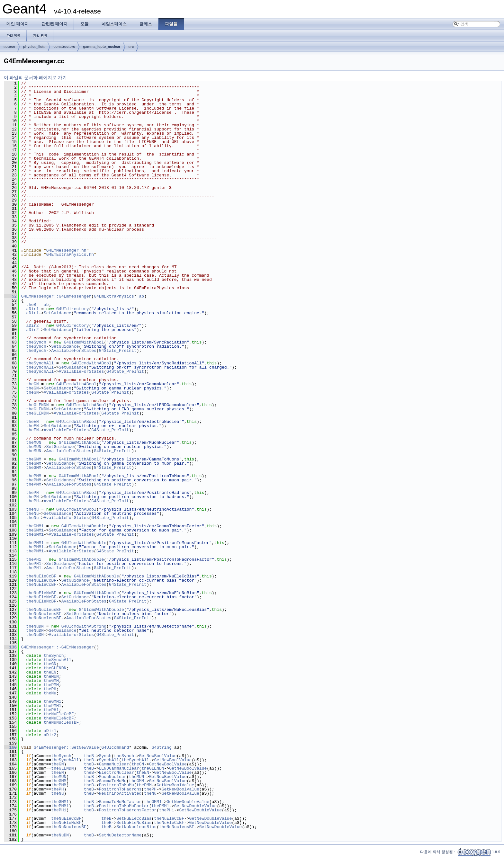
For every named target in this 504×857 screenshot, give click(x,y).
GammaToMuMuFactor (120, 802)
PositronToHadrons (120, 789)
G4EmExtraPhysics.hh (70, 254)
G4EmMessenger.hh (66, 250)
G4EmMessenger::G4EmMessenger (56, 296)
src (131, 47)
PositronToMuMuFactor (124, 806)
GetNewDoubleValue (188, 802)
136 (10, 647)
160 (10, 747)
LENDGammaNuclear (119, 768)
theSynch (36, 342)
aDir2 (32, 326)
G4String (161, 747)
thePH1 (34, 559)
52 (10, 296)
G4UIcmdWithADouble (84, 526)
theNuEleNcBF (41, 593)
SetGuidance (58, 313)
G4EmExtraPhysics (114, 296)
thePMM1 (35, 543)
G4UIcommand (115, 747)
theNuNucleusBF (44, 610)
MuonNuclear (113, 777)
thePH (32, 493)
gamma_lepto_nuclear (102, 47)
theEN (32, 422)
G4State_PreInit (118, 351)
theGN (32, 384)
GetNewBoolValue (158, 756)
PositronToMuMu (117, 785)
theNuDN (35, 626)
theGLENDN (37, 405)
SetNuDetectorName (120, 835)
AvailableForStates (74, 351)
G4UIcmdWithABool (84, 342)
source (9, 47)
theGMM (34, 459)
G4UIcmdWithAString (84, 626)
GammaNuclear (114, 764)
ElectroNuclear (117, 772)
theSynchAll (40, 363)
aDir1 (32, 309)
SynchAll (109, 760)
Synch (105, 756)
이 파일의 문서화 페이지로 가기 (35, 77)
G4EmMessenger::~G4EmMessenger (58, 647)
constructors (64, 47)
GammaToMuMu (113, 781)
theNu (32, 509)
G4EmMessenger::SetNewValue (66, 747)
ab (141, 296)
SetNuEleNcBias (134, 823)
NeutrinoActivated (120, 793)
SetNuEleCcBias (134, 818)
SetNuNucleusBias (136, 827)
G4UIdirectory (72, 309)
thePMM (34, 476)
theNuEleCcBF (41, 576)
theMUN (34, 442)
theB (31, 305)
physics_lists (34, 47)
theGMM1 (35, 526)
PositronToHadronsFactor (128, 810)
